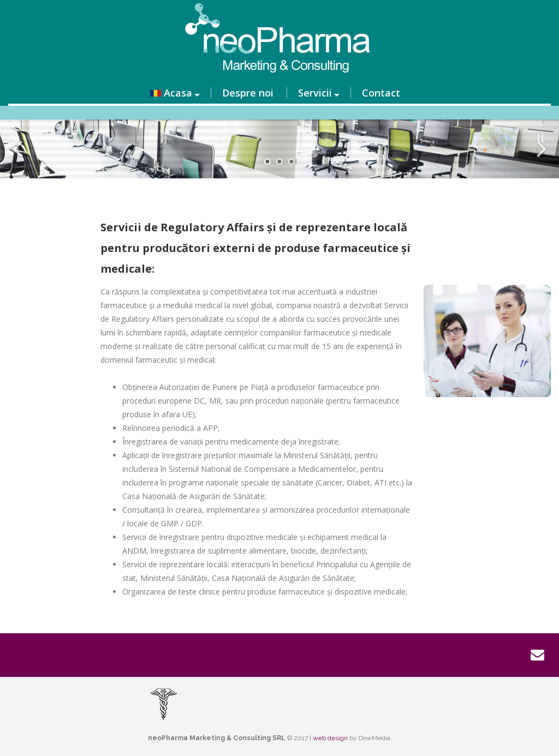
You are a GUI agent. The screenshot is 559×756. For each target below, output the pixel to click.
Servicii (315, 93)
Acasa (171, 93)
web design (330, 738)
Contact (381, 93)
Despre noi (248, 93)
